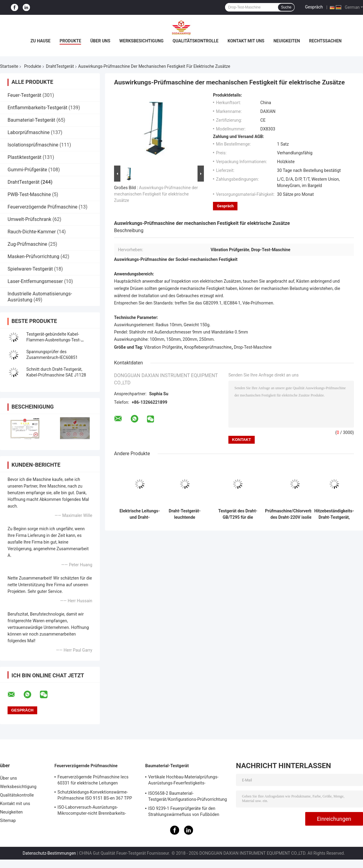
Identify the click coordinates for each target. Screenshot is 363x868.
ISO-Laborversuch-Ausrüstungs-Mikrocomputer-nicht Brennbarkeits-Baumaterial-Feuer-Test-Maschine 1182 (95, 811)
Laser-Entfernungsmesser (35, 281)
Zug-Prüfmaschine (27, 244)
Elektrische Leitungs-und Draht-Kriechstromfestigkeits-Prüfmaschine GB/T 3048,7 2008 (140, 514)
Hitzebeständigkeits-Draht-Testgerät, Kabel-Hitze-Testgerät (334, 514)
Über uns (100, 41)
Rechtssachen (325, 41)
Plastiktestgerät (25, 157)
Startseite (9, 66)
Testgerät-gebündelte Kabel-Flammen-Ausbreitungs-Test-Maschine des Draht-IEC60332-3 (57, 340)
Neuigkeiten (287, 41)
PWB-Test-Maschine (29, 194)
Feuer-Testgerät (25, 95)
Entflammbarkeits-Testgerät (38, 108)
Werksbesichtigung (142, 41)
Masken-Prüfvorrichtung (33, 256)
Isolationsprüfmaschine (33, 145)
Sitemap (8, 820)
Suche (286, 7)
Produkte (70, 41)
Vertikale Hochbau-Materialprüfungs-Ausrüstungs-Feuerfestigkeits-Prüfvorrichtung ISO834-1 (183, 781)
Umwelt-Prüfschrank (29, 219)
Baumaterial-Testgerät (31, 120)
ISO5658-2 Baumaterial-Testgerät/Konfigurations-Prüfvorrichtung (188, 796)
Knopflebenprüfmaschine (208, 347)
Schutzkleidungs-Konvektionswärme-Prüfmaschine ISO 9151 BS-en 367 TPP (95, 795)
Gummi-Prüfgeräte (27, 170)
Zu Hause (41, 41)
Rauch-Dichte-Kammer (32, 232)
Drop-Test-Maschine (253, 347)
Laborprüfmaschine (29, 132)
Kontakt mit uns (246, 41)
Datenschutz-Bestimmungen (49, 853)
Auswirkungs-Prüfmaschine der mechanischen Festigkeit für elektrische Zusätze (156, 194)
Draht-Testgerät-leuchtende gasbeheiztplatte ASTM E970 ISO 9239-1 (185, 514)
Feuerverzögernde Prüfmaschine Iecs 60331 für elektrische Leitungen (93, 780)
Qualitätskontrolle (196, 41)
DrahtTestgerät (60, 66)
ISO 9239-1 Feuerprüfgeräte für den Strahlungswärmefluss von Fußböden (184, 811)
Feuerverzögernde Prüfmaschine (43, 207)
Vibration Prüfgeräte (163, 347)
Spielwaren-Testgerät (30, 269)
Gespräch (314, 7)
